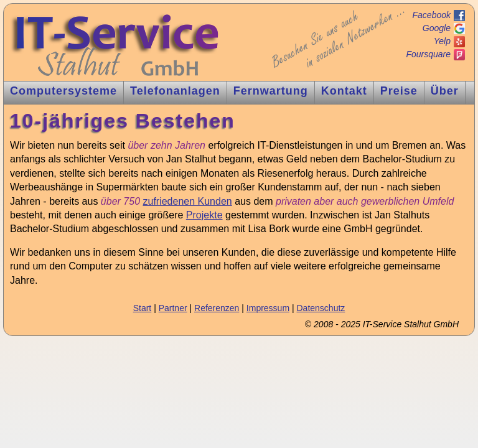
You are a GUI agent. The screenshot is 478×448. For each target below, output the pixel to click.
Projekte (204, 215)
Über (445, 91)
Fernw (271, 91)
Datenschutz (321, 308)
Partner (173, 308)
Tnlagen (175, 91)
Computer (63, 91)
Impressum (268, 308)
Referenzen (217, 308)
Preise (399, 91)
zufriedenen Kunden (187, 201)
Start (143, 308)
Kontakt (344, 91)
